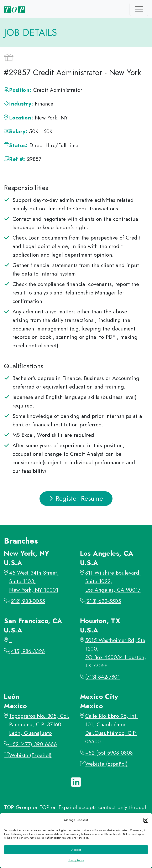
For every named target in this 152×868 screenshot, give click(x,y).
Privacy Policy (76, 861)
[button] (146, 820)
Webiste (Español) (30, 755)
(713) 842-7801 (103, 677)
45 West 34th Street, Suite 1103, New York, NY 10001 (34, 581)
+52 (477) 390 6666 (33, 744)
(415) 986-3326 (27, 651)
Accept (76, 850)
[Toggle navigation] (139, 9)
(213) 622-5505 (103, 601)
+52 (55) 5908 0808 (109, 753)
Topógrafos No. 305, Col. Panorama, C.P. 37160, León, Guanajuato (39, 725)
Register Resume (76, 498)
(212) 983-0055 (27, 601)
